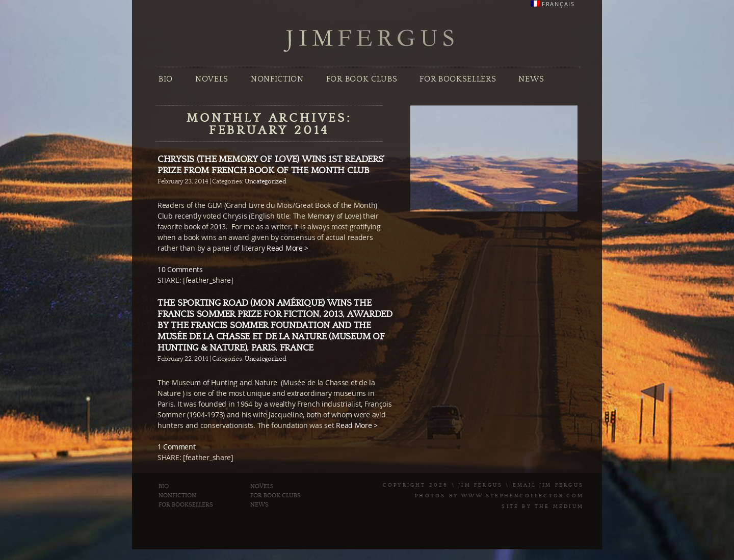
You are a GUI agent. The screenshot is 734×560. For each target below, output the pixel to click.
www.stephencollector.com (522, 496)
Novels (212, 79)
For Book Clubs (362, 79)
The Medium (559, 506)
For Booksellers (458, 79)
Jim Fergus (369, 41)
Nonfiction (277, 79)
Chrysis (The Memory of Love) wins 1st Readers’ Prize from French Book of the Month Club (271, 165)
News (531, 79)
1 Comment (176, 447)
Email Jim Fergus (548, 485)
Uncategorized (265, 182)
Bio (166, 79)
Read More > (287, 248)
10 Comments (180, 269)
